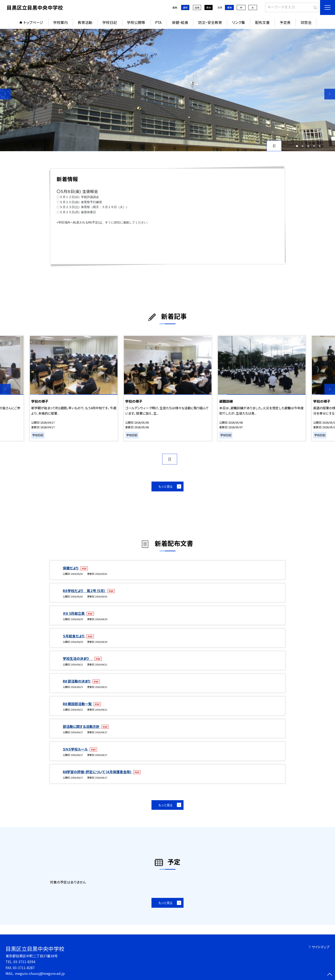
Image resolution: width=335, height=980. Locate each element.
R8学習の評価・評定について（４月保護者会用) (98, 772)
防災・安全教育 (210, 22)
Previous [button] (5, 94)
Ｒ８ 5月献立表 (74, 613)
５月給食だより (74, 636)
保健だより (71, 568)
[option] (167, 90)
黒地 (209, 7)
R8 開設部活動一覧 (78, 704)
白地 (197, 7)
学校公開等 (136, 22)
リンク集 (239, 22)
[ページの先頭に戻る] (330, 975)
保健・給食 (180, 22)
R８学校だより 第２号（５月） (85, 591)
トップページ (33, 22)
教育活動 (85, 22)
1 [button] (297, 146)
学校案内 (60, 22)
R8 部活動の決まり (77, 681)
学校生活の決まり (78, 658)
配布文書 (262, 22)
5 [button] (320, 146)
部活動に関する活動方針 (82, 726)
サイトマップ (321, 947)
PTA (158, 22)
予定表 (285, 22)
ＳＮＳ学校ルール (76, 749)
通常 (185, 7)
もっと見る (165, 486)
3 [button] (308, 146)
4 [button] (314, 146)
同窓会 (306, 22)
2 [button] (303, 146)
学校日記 (110, 22)
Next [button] (330, 94)
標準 (229, 7)
